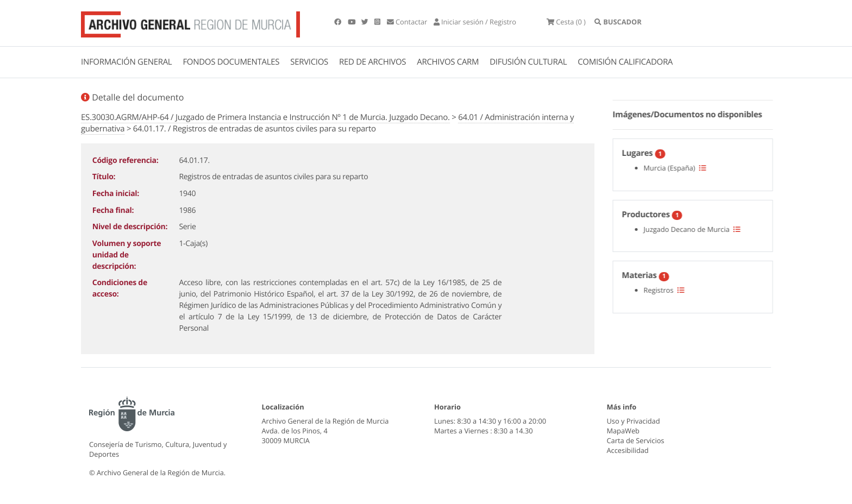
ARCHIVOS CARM (448, 62)
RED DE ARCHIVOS (372, 62)
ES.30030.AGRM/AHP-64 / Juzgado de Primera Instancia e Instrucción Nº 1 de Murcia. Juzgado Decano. (265, 117)
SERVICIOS (309, 62)
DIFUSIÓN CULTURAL (528, 62)
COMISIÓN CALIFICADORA (625, 62)
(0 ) (566, 22)
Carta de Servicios (636, 440)
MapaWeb (623, 431)
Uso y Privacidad (634, 421)
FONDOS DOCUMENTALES (231, 62)
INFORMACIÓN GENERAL (126, 62)
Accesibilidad (628, 450)
